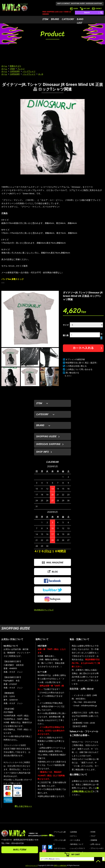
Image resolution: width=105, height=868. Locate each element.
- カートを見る (75, 840)
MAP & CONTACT (64, 3)
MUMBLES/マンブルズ (44, 610)
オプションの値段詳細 (75, 359)
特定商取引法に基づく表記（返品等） (82, 363)
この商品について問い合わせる (79, 369)
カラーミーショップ (32, 865)
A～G (41, 74)
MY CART (85, 9)
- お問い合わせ (95, 844)
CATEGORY (68, 19)
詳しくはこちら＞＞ (23, 806)
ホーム (4, 66)
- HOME (92, 832)
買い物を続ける (72, 373)
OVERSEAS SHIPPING (94, 3)
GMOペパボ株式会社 (60, 865)
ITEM (45, 19)
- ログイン (73, 836)
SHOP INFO (42, 452)
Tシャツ (21, 69)
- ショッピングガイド (77, 848)
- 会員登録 (73, 832)
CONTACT (97, 9)
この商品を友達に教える (76, 366)
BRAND (55, 19)
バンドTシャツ (29, 71)
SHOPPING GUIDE (78, 3)
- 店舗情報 (93, 840)
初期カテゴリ (15, 66)
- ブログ (92, 836)
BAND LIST (80, 21)
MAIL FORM (20, 850)
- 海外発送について (76, 844)
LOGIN (74, 9)
